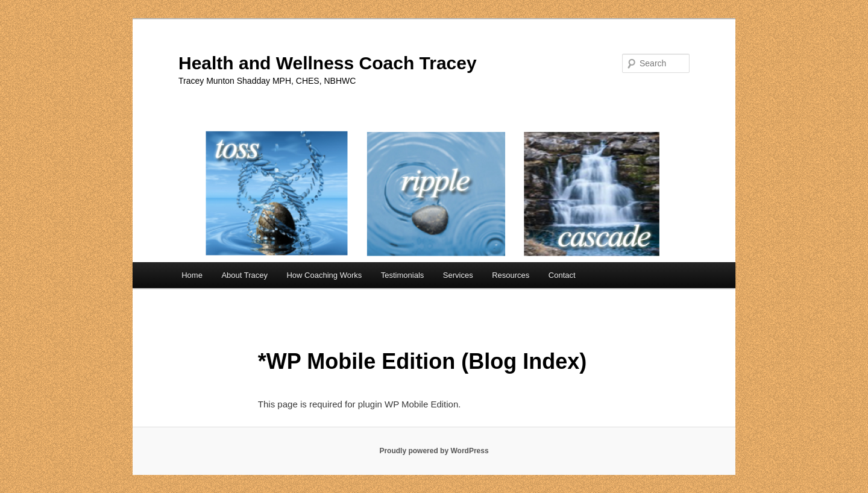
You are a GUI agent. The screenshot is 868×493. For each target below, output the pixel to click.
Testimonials (403, 275)
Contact (562, 275)
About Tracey (244, 275)
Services (458, 275)
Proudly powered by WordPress (434, 451)
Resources (511, 275)
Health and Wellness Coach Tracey (328, 63)
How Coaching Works (324, 275)
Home (192, 275)
